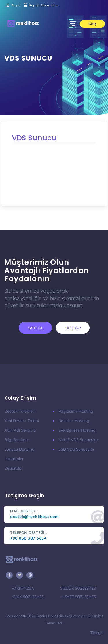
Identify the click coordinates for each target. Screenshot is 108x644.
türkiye (96, 633)
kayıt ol (35, 328)
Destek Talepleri (20, 411)
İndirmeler (14, 459)
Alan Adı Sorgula (20, 430)
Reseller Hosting (74, 421)
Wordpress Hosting (77, 430)
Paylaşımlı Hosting (76, 411)
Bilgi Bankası (16, 440)
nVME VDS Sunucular (78, 440)
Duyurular (14, 468)
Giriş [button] (92, 24)
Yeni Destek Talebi (22, 421)
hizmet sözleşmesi (79, 597)
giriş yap (73, 328)
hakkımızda (23, 588)
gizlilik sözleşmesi (78, 588)
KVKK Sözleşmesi (28, 597)
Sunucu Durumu (19, 449)
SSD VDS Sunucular (77, 449)
